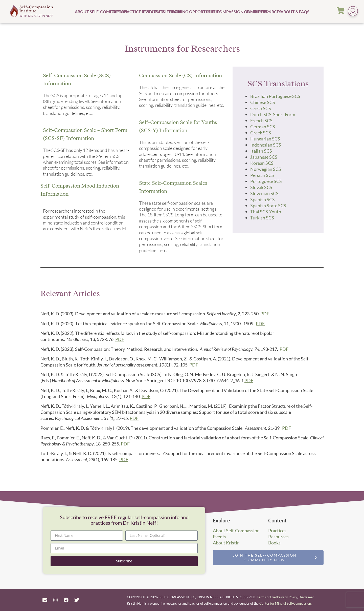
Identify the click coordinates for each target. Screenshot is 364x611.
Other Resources (262, 12)
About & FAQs (289, 12)
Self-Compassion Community (224, 12)
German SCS (263, 127)
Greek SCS (261, 133)
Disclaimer (306, 597)
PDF (265, 314)
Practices (277, 531)
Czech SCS (261, 108)
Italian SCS (261, 151)
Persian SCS (262, 175)
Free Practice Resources (127, 12)
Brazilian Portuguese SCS (275, 96)
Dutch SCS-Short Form (273, 114)
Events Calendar (155, 12)
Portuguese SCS (266, 181)
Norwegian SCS (266, 169)
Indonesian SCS (266, 145)
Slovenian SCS (264, 193)
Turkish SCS (262, 218)
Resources (278, 537)
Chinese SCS (263, 102)
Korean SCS (262, 163)
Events (220, 537)
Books (274, 543)
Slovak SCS (261, 187)
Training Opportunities (187, 12)
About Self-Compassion (93, 12)
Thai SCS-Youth (266, 212)
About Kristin (226, 543)
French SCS (261, 120)
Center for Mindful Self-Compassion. (286, 603)
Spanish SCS (263, 199)
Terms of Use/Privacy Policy (277, 597)
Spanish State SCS (268, 206)
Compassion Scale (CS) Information (180, 75)
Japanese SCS (264, 157)
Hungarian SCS (265, 139)
